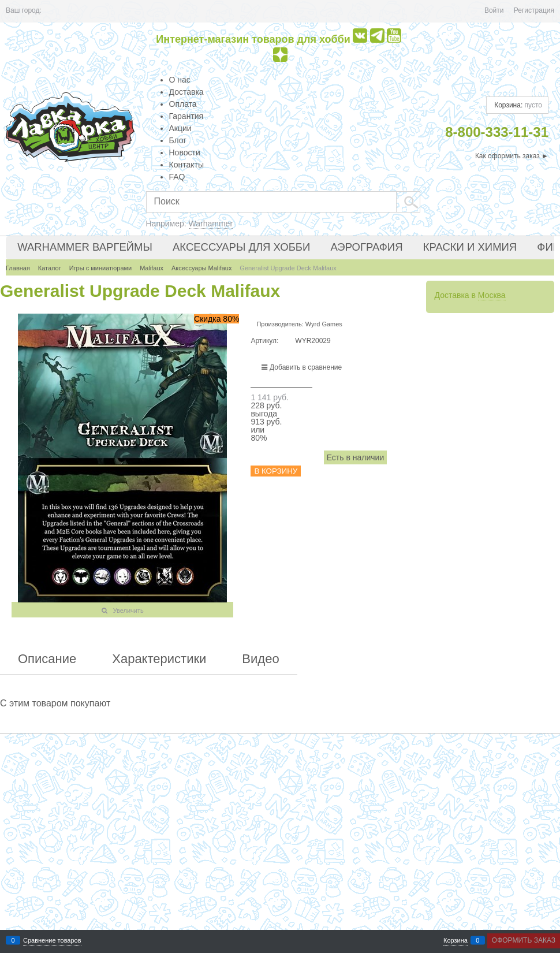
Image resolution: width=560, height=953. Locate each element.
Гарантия (186, 116)
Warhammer (211, 224)
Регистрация (534, 10)
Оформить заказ (524, 940)
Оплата (183, 104)
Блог (178, 140)
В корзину (276, 471)
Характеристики (159, 659)
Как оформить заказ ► (512, 156)
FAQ (177, 177)
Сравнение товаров (52, 941)
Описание (47, 659)
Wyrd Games (324, 324)
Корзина (456, 941)
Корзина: (517, 105)
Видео (260, 659)
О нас (180, 80)
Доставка (186, 92)
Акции (180, 128)
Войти (494, 10)
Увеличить (128, 610)
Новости (185, 152)
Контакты (186, 165)
